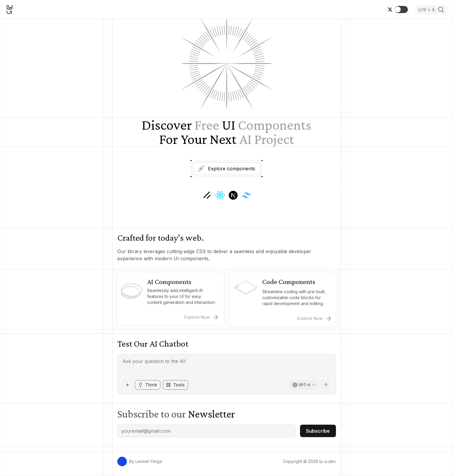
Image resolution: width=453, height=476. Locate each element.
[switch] (401, 9)
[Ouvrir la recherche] (431, 9)
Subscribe (318, 431)
